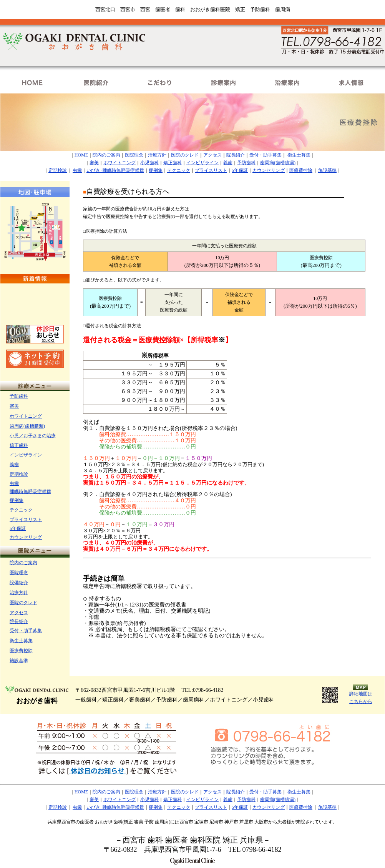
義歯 (228, 163)
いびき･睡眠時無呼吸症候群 (115, 170)
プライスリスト (211, 170)
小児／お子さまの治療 (33, 436)
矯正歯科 (173, 163)
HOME (81, 155)
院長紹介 (236, 155)
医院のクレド (185, 155)
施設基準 (327, 170)
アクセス (212, 155)
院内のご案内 (106, 155)
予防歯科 (246, 163)
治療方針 (157, 155)
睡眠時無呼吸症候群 (30, 491)
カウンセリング (269, 170)
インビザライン (202, 163)
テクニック (179, 170)
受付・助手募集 (266, 155)
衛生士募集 (299, 155)
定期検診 (58, 170)
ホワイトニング (119, 163)
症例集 (156, 170)
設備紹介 (19, 583)
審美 (94, 163)
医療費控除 (301, 170)
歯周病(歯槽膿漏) (278, 163)
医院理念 (134, 155)
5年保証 (240, 170)
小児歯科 (149, 163)
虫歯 (77, 170)
